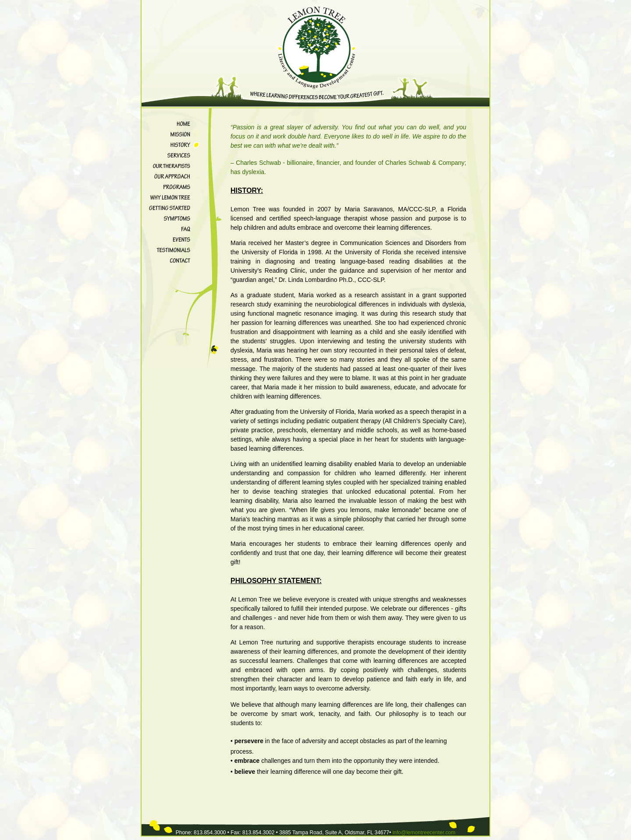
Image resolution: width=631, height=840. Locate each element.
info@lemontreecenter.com (424, 833)
